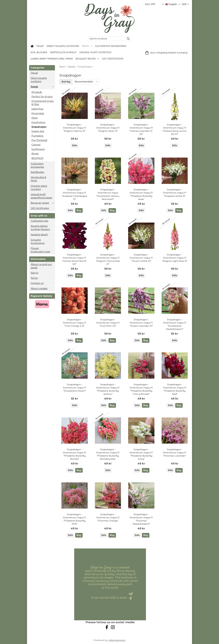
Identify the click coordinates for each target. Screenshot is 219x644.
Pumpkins (37, 136)
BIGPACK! (37, 158)
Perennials (38, 113)
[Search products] (106, 39)
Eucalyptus (38, 122)
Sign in (35, 273)
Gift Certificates (113, 59)
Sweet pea (38, 131)
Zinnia (35, 154)
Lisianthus (37, 109)
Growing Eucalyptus (38, 241)
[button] (79, 210)
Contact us (37, 283)
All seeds (37, 92)
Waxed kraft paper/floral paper (52, 59)
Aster (35, 118)
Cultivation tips (39, 221)
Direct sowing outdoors (63, 46)
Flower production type (40, 250)
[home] (32, 46)
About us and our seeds (41, 266)
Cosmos (36, 145)
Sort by (66, 82)
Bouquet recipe (87, 59)
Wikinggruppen (117, 640)
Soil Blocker (39, 52)
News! (40, 46)
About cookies (39, 289)
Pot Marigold (39, 140)
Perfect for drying (42, 97)
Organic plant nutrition (95, 52)
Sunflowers (38, 149)
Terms (34, 278)
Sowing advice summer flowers (40, 228)
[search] (127, 39)
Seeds (87, 46)
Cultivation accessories (111, 46)
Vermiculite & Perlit (63, 52)
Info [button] (75, 145)
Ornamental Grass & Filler (42, 103)
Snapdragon (39, 127)
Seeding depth (39, 235)
